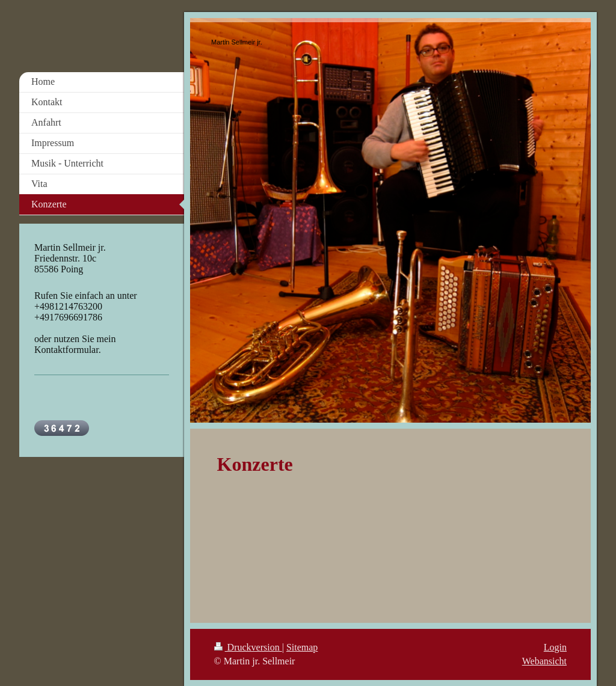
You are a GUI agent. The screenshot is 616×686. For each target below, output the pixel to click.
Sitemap (302, 647)
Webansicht (544, 661)
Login (555, 647)
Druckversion (248, 647)
